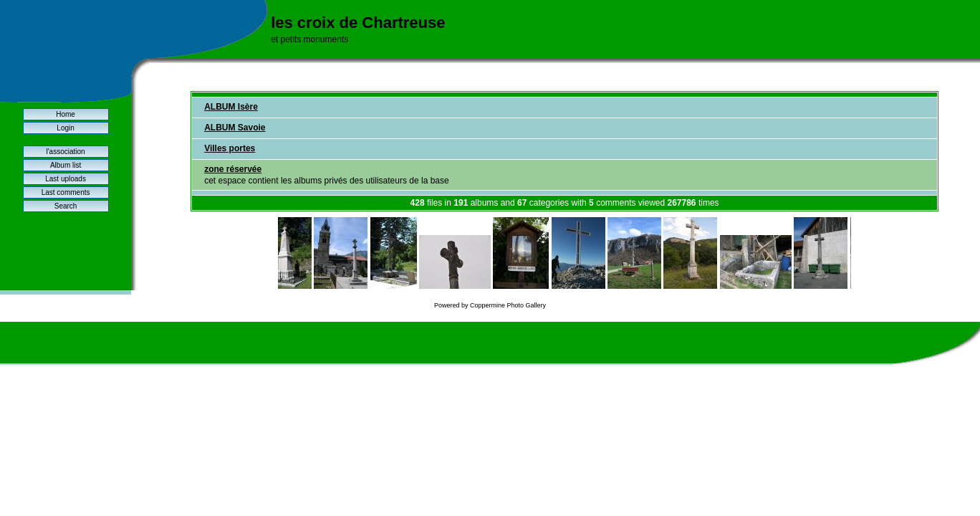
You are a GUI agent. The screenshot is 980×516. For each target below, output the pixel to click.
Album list (66, 165)
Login (65, 128)
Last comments (66, 192)
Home (66, 114)
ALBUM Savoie (235, 128)
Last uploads (66, 179)
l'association (65, 152)
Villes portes (230, 148)
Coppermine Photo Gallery (508, 305)
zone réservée (233, 169)
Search (66, 206)
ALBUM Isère (231, 107)
